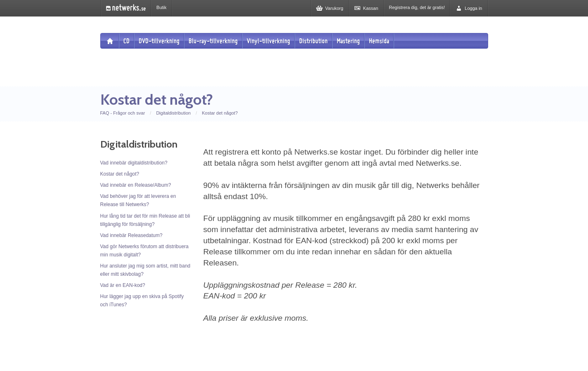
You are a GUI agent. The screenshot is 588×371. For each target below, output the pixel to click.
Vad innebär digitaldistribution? (134, 163)
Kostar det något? (220, 113)
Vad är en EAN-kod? (123, 285)
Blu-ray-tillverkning (213, 41)
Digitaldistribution (173, 113)
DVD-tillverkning (159, 41)
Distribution (313, 41)
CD (126, 41)
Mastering (348, 41)
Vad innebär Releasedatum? (131, 235)
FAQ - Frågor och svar (123, 113)
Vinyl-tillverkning (268, 41)
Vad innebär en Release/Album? (136, 185)
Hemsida (379, 41)
